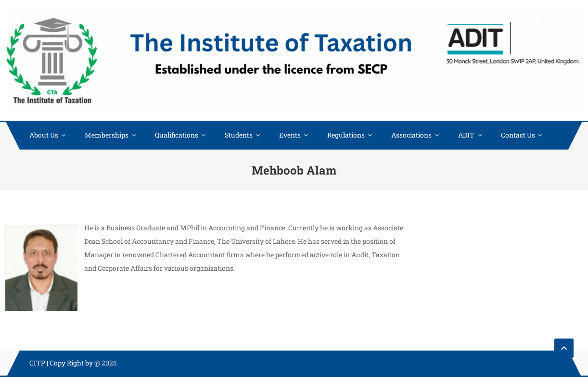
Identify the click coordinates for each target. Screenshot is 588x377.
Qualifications (177, 135)
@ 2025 (105, 363)
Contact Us (518, 135)
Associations (411, 135)
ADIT (466, 135)
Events (290, 135)
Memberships (107, 135)
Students (239, 135)
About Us (44, 135)
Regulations (346, 135)
